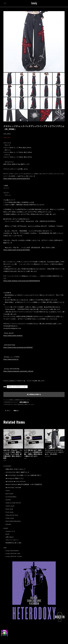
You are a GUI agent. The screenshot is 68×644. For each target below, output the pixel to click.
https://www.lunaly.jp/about (13, 336)
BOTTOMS (9, 494)
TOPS (8, 491)
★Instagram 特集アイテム (15, 478)
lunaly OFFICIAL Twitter (14, 556)
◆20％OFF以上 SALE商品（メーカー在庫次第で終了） (24, 475)
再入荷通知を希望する (34, 394)
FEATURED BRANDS (13, 521)
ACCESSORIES (11, 497)
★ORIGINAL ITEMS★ (13, 488)
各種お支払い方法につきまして (16, 469)
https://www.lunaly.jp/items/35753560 (17, 250)
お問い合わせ (10, 537)
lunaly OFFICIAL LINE (13, 554)
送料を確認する (24, 402)
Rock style (9, 509)
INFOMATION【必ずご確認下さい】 (18, 472)
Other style (10, 518)
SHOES (8, 500)
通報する (16, 411)
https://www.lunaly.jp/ (11, 359)
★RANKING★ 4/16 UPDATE (16, 481)
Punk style (10, 512)
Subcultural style (12, 515)
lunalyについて (10, 531)
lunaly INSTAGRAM (12, 551)
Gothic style (10, 506)
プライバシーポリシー (12, 540)
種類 (5, 387)
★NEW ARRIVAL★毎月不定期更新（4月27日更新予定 (24, 484)
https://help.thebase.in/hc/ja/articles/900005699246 (22, 281)
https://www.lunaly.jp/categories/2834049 (18, 347)
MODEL (8, 524)
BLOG (8, 534)
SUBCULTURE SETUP (13, 503)
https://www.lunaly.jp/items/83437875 (17, 179)
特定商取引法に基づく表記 (14, 543)
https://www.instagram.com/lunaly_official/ (18, 371)
